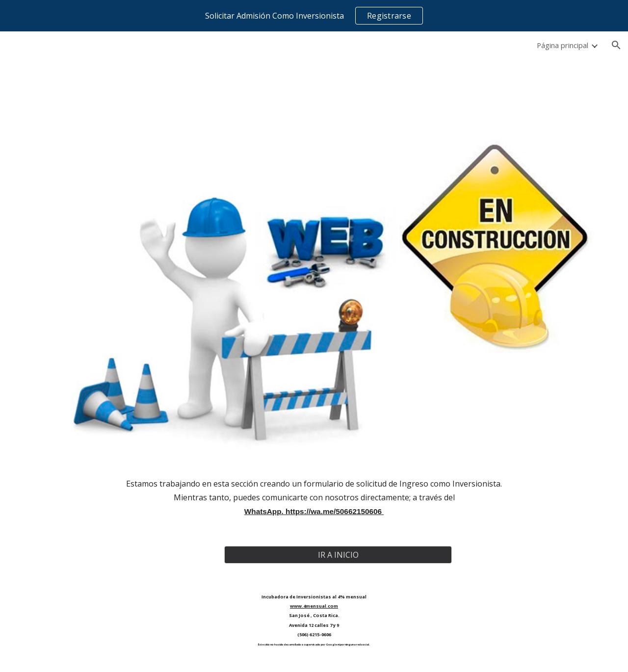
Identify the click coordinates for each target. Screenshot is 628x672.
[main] (314, 498)
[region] (314, 16)
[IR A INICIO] (338, 555)
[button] (616, 45)
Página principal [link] (563, 45)
